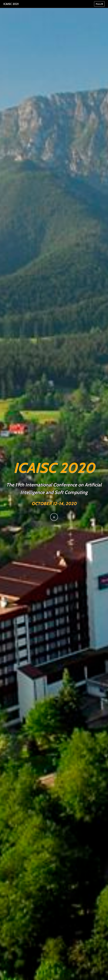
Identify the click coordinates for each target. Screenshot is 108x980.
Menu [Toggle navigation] (99, 4)
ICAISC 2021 (11, 4)
